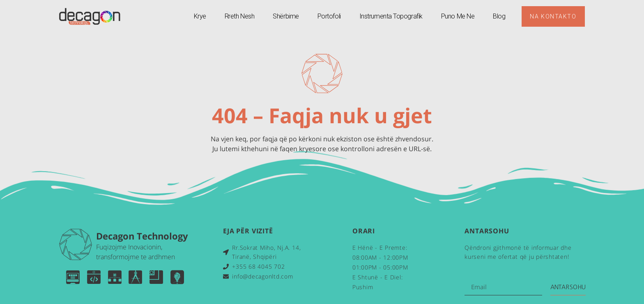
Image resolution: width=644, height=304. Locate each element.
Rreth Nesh (239, 16)
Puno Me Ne (458, 16)
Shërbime (286, 16)
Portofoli (329, 16)
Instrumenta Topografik (391, 16)
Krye (200, 16)
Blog (499, 16)
